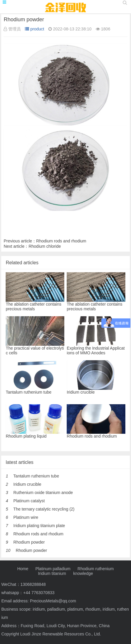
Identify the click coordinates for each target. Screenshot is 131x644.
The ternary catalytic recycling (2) (44, 509)
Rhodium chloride (45, 246)
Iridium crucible (27, 484)
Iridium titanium (52, 573)
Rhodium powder (29, 542)
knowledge (83, 573)
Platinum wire (26, 517)
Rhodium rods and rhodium (61, 241)
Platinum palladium (53, 569)
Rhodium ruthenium (96, 569)
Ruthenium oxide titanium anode (43, 493)
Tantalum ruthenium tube (36, 476)
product (35, 29)
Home (23, 569)
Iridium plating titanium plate (39, 526)
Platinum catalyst (29, 501)
